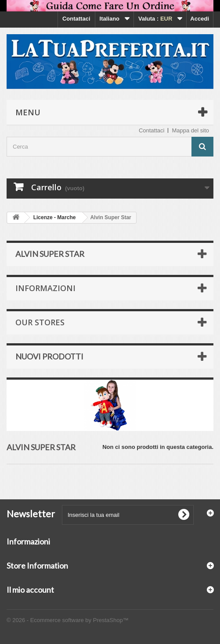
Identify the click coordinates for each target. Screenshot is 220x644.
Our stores (40, 322)
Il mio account (30, 590)
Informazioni (45, 288)
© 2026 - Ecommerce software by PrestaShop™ (68, 620)
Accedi (200, 19)
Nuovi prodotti (49, 356)
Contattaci (76, 19)
